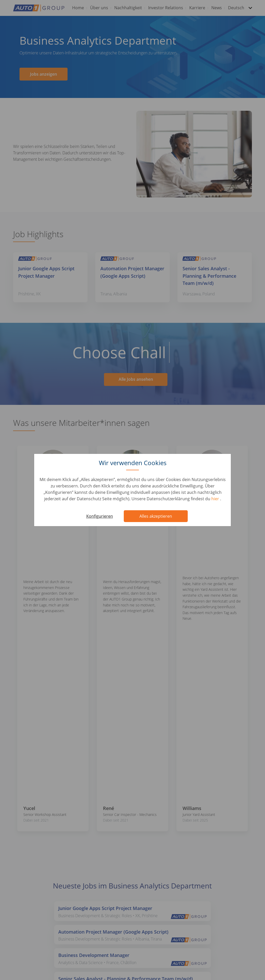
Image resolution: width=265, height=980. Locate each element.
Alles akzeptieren (156, 516)
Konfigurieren (100, 516)
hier (216, 499)
